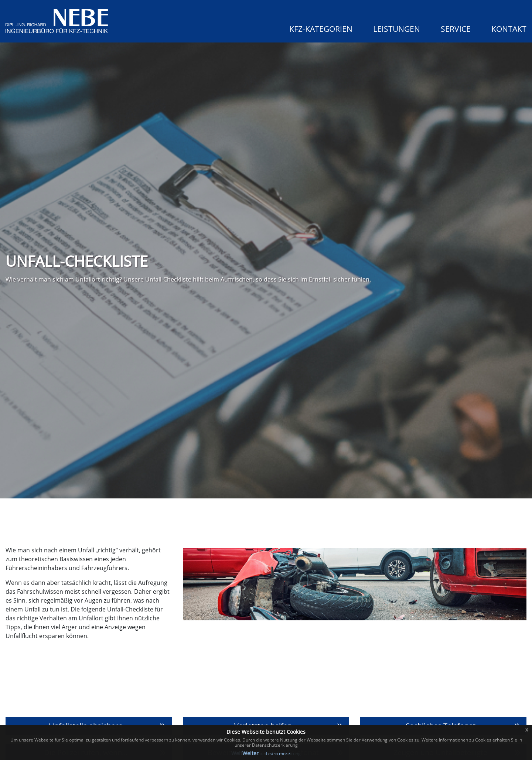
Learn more (278, 754)
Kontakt (509, 29)
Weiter (250, 753)
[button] (313, 28)
